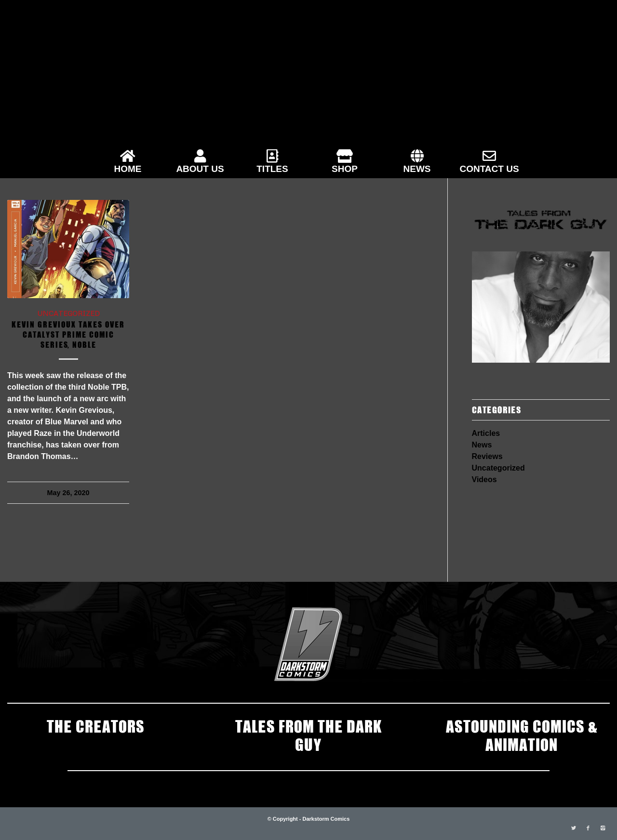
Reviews (487, 456)
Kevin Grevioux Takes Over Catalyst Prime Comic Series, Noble (68, 334)
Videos (484, 479)
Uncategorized (68, 313)
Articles (486, 433)
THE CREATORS (96, 725)
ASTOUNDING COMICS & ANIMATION (522, 735)
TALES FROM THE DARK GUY (308, 735)
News (482, 445)
